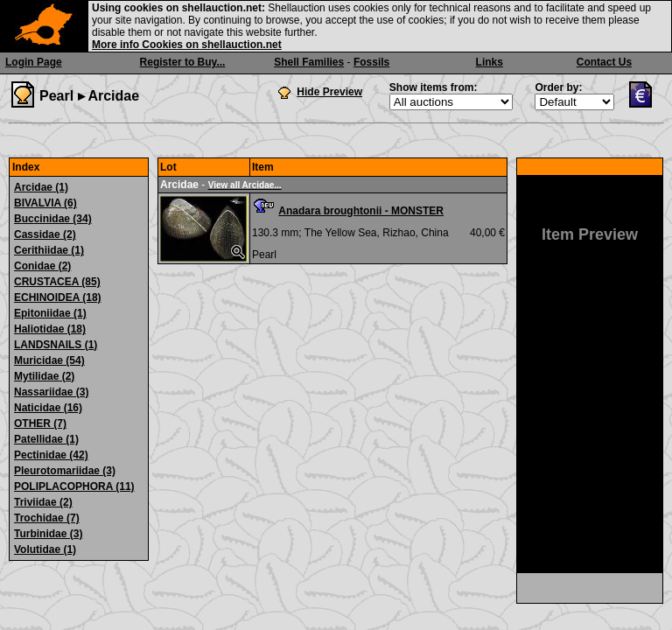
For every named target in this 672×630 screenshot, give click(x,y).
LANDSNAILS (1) (56, 345)
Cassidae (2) (45, 234)
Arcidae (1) (41, 187)
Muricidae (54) (49, 360)
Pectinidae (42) (51, 455)
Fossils (371, 62)
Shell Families (309, 62)
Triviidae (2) (43, 502)
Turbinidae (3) (48, 534)
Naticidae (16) (48, 408)
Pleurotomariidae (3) (65, 471)
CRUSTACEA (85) (57, 282)
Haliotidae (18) (50, 329)
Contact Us (604, 62)
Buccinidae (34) (53, 219)
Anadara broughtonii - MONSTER (361, 211)
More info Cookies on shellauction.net (187, 45)
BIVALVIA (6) (45, 203)
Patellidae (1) (46, 439)
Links (490, 62)
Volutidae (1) (45, 549)
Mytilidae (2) (44, 376)
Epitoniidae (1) (50, 313)
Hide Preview (329, 92)
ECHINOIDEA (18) (58, 297)
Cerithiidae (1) (49, 250)
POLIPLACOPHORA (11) (74, 486)
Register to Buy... (183, 62)
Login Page (34, 62)
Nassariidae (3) (51, 392)
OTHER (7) (40, 423)
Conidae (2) (42, 266)
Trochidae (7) (47, 518)
